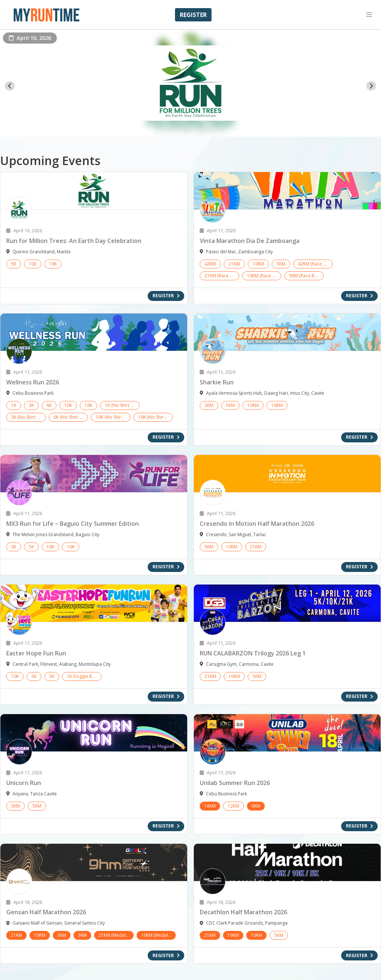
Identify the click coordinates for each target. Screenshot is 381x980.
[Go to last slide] (10, 86)
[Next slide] (371, 86)
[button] (369, 15)
